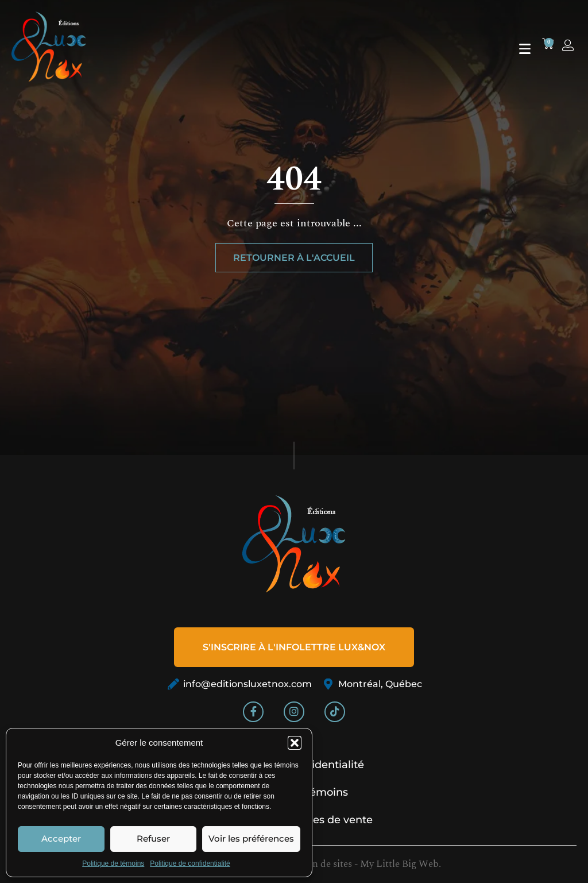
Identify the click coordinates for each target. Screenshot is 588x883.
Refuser (153, 838)
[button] (295, 743)
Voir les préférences (251, 838)
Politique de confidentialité (190, 863)
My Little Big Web (399, 864)
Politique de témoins (113, 863)
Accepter (61, 838)
